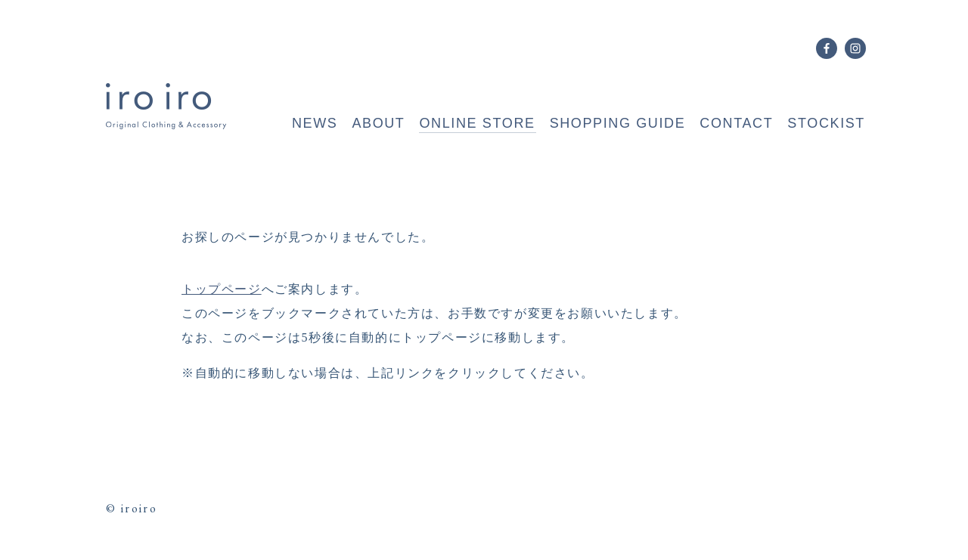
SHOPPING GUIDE (618, 123)
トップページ (222, 289)
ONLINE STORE (477, 123)
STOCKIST (826, 123)
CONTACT (736, 123)
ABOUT (378, 123)
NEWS (315, 123)
